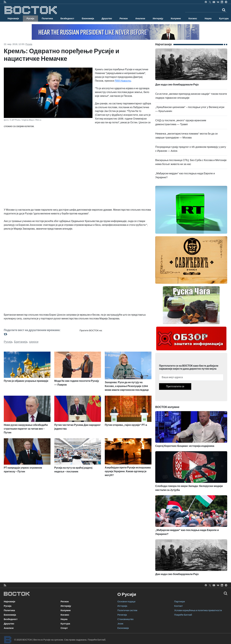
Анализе (140, 18)
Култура (65, 624)
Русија (30, 18)
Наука (208, 18)
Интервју (158, 18)
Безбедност (67, 18)
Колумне (176, 18)
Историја (122, 606)
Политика (47, 18)
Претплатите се (175, 386)
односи (34, 342)
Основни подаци (126, 602)
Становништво (125, 619)
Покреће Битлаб (183, 615)
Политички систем (127, 610)
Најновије (13, 18)
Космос (193, 18)
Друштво (107, 18)
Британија (21, 342)
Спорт (64, 628)
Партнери (179, 602)
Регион (124, 18)
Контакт (178, 606)
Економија (88, 18)
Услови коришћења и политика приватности (198, 610)
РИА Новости (123, 81)
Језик (120, 624)
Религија (122, 615)
